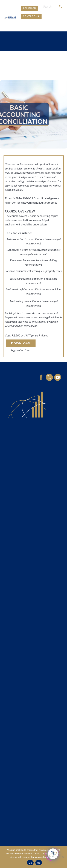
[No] (63, 857)
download (21, 343)
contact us (31, 16)
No (39, 863)
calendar (29, 8)
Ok (30, 863)
